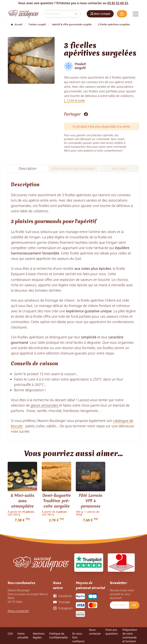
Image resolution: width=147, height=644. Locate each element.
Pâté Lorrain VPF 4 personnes (91, 501)
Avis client (119, 168)
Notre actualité (23, 635)
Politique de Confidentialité (58, 635)
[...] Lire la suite (74, 100)
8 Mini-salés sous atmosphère (22, 501)
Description (28, 168)
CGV (10, 634)
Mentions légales (39, 635)
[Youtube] (61, 602)
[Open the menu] (136, 14)
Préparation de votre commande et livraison (130, 635)
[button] (100, 14)
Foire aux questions (112, 632)
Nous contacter (18, 611)
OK (134, 605)
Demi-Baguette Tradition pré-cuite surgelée (57, 501)
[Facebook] (62, 596)
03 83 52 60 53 (118, 3)
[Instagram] (63, 608)
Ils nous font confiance (78, 637)
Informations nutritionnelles (73, 168)
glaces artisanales (45, 405)
